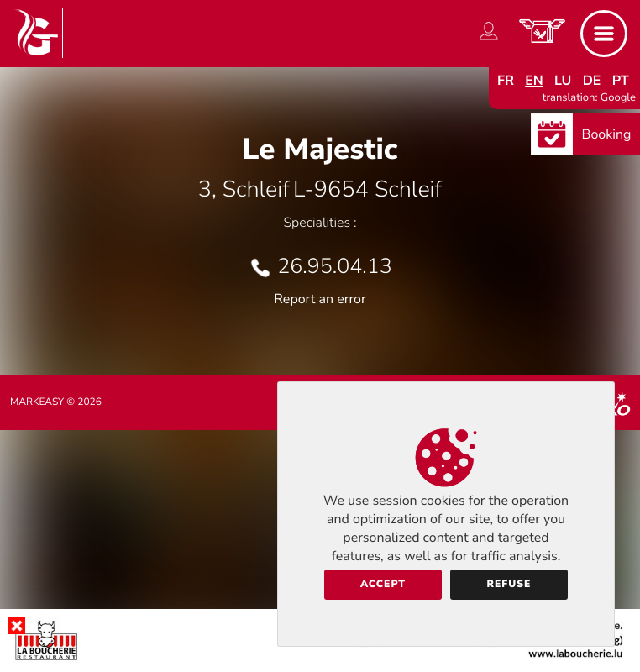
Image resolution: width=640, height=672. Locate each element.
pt (621, 81)
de (592, 81)
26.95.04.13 (334, 266)
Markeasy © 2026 (56, 402)
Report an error (320, 299)
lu (563, 81)
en (534, 81)
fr (506, 81)
